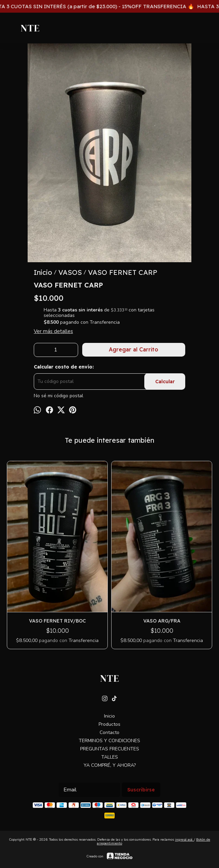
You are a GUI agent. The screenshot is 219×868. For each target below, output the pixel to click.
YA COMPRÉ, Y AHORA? (110, 765)
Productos (109, 724)
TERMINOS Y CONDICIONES (109, 741)
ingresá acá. (185, 840)
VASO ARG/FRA (162, 621)
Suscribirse (141, 790)
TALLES (110, 757)
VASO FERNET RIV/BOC (57, 621)
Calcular (165, 382)
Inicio (109, 716)
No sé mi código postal (59, 396)
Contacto (109, 732)
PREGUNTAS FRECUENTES (110, 749)
